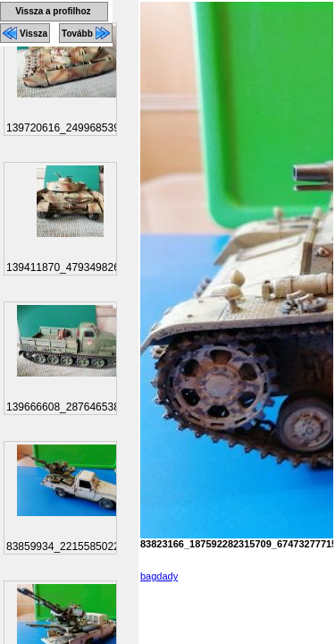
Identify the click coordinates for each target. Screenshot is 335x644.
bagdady (159, 576)
